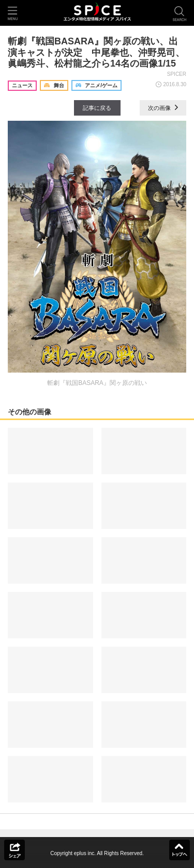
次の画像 (163, 108)
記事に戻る (97, 108)
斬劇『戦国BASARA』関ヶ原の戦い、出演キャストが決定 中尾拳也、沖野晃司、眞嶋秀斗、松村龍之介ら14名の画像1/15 (96, 52)
